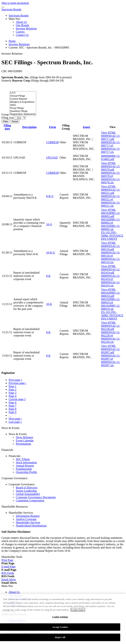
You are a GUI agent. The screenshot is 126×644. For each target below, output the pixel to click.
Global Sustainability (28, 494)
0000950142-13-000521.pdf (111, 191)
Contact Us (22, 35)
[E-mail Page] (9, 567)
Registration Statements (23, 114)
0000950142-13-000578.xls (111, 181)
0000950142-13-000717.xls (111, 150)
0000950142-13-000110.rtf (111, 254)
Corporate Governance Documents (36, 497)
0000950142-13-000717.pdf (111, 137)
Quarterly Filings (23, 111)
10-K (49, 304)
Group (5, 114)
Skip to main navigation (15, 3)
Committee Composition (30, 500)
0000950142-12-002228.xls (111, 340)
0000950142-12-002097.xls (111, 364)
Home (12, 41)
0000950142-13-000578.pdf (111, 168)
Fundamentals (24, 469)
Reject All (60, 639)
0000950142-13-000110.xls (111, 261)
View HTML (108, 133)
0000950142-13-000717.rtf (111, 144)
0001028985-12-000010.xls (111, 307)
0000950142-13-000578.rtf (111, 174)
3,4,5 (23, 93)
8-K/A (50, 196)
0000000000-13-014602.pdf (111, 158)
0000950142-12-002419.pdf (111, 271)
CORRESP (53, 142)
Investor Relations (26, 28)
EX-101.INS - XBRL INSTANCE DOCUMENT (112, 236)
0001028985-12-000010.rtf (111, 301)
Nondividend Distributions (31, 526)
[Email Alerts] (9, 579)
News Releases (24, 437)
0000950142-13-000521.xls (111, 204)
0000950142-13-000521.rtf (111, 198)
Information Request (28, 516)
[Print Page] (7, 560)
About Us (21, 22)
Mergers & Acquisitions (23, 102)
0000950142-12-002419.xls (111, 284)
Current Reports (23, 99)
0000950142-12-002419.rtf (111, 277)
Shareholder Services (28, 522)
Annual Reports (25, 466)
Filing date (7, 127)
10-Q (49, 224)
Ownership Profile (26, 472)
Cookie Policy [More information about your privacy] (78, 612)
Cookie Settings (60, 619)
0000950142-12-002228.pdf (111, 327)
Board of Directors (27, 488)
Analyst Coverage (26, 519)
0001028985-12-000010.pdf (111, 294)
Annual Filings (23, 96)
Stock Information (26, 462)
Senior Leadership (26, 491)
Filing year (8, 118)
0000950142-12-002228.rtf (111, 334)
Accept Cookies (60, 629)
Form (52, 127)
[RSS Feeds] (8, 573)
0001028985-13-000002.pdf (111, 215)
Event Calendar (25, 440)
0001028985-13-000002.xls (111, 228)
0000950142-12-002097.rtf (111, 357)
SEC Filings (23, 459)
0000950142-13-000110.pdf (111, 248)
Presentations (23, 444)
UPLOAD (52, 158)
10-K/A (51, 253)
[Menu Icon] (3, 7)
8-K (48, 276)
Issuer (87, 127)
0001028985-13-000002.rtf (111, 221)
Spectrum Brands (11, 9)
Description (29, 127)
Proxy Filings (23, 108)
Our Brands (22, 25)
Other (23, 105)
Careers (20, 32)
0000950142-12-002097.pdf (111, 351)
